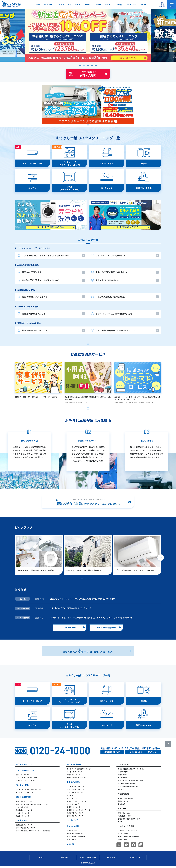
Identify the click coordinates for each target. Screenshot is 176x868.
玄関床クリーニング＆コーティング (79, 810)
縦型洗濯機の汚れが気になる (35, 297)
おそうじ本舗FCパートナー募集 (128, 836)
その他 (143, 5)
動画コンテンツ (123, 801)
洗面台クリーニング (23, 816)
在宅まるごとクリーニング (25, 792)
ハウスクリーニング (24, 764)
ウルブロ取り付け (22, 807)
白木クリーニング (73, 804)
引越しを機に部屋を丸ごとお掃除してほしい (115, 330)
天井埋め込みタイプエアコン (26, 781)
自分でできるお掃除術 (125, 798)
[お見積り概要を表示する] (162, 4)
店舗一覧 (71, 844)
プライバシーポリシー (88, 857)
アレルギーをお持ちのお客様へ (128, 786)
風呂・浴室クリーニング (24, 801)
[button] (80, 65)
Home (41, 857)
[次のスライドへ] (174, 37)
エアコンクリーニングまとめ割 (26, 778)
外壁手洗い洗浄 (72, 831)
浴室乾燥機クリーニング (24, 810)
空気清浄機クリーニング (75, 816)
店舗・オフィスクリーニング (127, 831)
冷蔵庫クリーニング (74, 775)
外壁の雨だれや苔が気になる (35, 330)
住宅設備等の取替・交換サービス (129, 819)
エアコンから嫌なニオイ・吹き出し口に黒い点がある (45, 255)
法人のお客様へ (123, 833)
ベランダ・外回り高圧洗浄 (76, 836)
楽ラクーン (122, 822)
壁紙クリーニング (73, 798)
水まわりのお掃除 (23, 797)
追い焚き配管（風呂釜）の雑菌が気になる (41, 280)
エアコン (60, 5)
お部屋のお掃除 (73, 782)
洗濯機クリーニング (24, 820)
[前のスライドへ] (2, 37)
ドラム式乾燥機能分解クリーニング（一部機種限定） (34, 831)
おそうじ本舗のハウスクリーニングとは (131, 769)
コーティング (131, 5)
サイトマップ (111, 857)
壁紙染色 (70, 795)
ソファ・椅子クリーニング (76, 789)
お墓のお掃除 (71, 839)
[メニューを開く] (172, 4)
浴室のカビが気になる (32, 272)
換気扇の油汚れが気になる (34, 314)
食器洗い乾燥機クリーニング (77, 778)
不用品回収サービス (125, 816)
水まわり (88, 5)
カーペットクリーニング (75, 792)
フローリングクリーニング (76, 786)
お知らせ (121, 789)
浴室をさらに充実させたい (107, 280)
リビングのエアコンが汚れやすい (110, 255)
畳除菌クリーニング (74, 807)
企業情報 (65, 857)
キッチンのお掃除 (74, 764)
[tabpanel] (88, 187)
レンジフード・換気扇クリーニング (79, 769)
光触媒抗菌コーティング (75, 833)
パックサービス (74, 5)
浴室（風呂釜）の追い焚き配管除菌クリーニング (32, 804)
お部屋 (119, 5)
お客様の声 (122, 804)
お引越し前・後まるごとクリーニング (29, 789)
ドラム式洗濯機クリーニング (26, 828)
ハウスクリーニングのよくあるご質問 (130, 781)
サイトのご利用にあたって (127, 783)
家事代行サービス (124, 813)
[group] (88, 35)
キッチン (109, 5)
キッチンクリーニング (74, 772)
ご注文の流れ (122, 775)
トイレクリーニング (23, 813)
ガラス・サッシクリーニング (77, 801)
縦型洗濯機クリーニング (24, 825)
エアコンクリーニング (25, 770)
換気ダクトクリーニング (75, 813)
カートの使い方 (123, 778)
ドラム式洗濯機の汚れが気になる (110, 297)
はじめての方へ (123, 772)
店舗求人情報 (122, 839)
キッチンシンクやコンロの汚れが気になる (114, 314)
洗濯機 (98, 5)
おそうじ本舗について (44, 5)
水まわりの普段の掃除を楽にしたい (111, 272)
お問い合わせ (135, 857)
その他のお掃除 (73, 826)
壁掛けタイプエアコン (23, 775)
